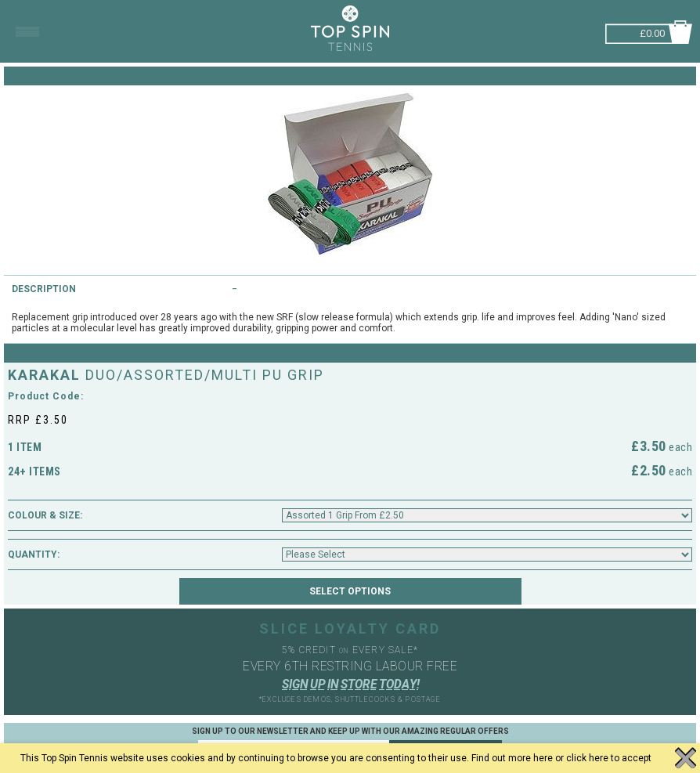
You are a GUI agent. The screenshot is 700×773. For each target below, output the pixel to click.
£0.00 (652, 32)
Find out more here (512, 758)
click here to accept (609, 758)
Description (44, 289)
